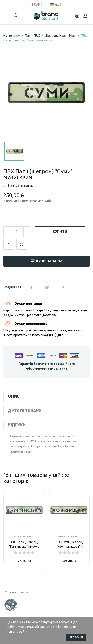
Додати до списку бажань (9, 244)
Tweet (47, 287)
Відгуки (17, 425)
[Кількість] (17, 232)
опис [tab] (14, 396)
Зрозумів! (76, 637)
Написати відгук (20, 186)
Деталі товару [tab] (25, 411)
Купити (60, 232)
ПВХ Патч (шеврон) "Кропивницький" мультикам (69, 545)
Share (31, 287)
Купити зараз (47, 261)
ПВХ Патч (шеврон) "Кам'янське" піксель (24, 544)
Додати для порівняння (22, 244)
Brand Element (24, 537)
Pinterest (63, 287)
